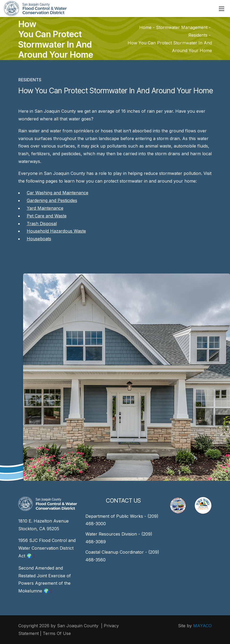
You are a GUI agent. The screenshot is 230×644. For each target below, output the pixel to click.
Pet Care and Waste (47, 216)
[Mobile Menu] (222, 9)
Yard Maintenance (45, 208)
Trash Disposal (42, 224)
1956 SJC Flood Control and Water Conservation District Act (47, 548)
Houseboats (39, 239)
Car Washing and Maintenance (58, 193)
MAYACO (202, 626)
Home (145, 28)
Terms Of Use (57, 633)
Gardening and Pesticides (52, 200)
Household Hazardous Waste (56, 231)
